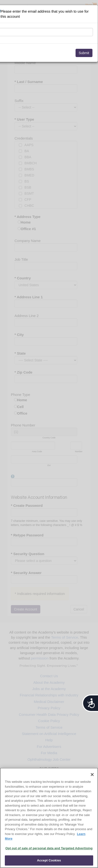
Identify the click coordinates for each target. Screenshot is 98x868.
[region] (49, 818)
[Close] (92, 775)
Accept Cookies (49, 860)
